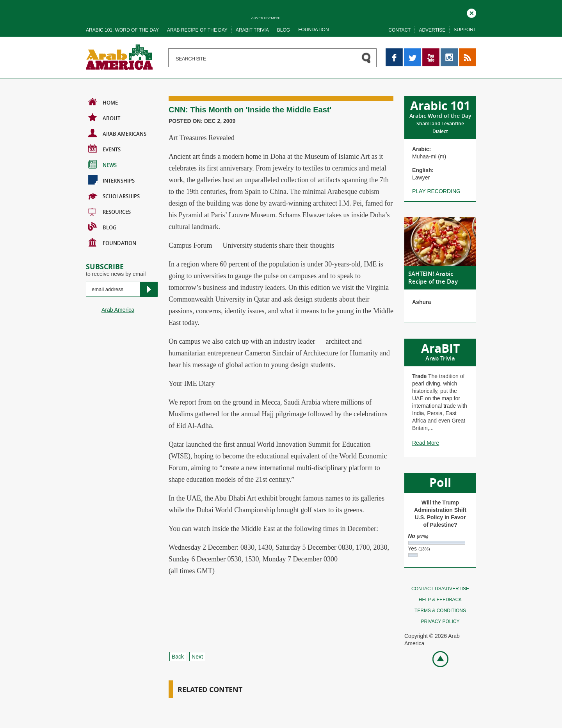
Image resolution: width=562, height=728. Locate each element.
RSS (465, 52)
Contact (399, 30)
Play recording (436, 191)
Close (471, 12)
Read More (426, 443)
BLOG (102, 227)
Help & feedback (440, 600)
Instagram (449, 52)
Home (103, 102)
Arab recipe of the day (197, 30)
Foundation (313, 30)
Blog (284, 30)
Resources (109, 211)
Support (465, 30)
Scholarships (114, 195)
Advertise (432, 30)
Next (197, 657)
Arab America (118, 310)
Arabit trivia (252, 30)
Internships (111, 180)
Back (178, 657)
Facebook (394, 52)
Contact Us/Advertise (440, 589)
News (102, 164)
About (104, 117)
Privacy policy (440, 621)
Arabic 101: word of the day (122, 30)
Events (104, 149)
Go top (436, 658)
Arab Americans (117, 133)
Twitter (412, 52)
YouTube (431, 52)
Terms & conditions (440, 611)
